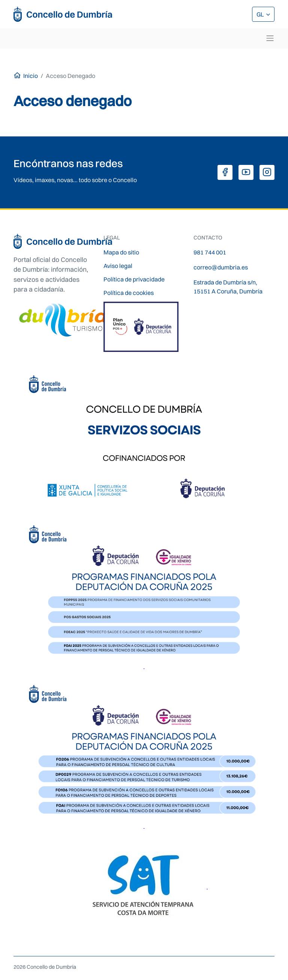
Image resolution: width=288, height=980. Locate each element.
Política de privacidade (134, 279)
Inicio (31, 76)
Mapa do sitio (121, 252)
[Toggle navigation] (270, 38)
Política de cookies (129, 293)
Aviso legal (118, 266)
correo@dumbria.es (221, 267)
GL (261, 14)
